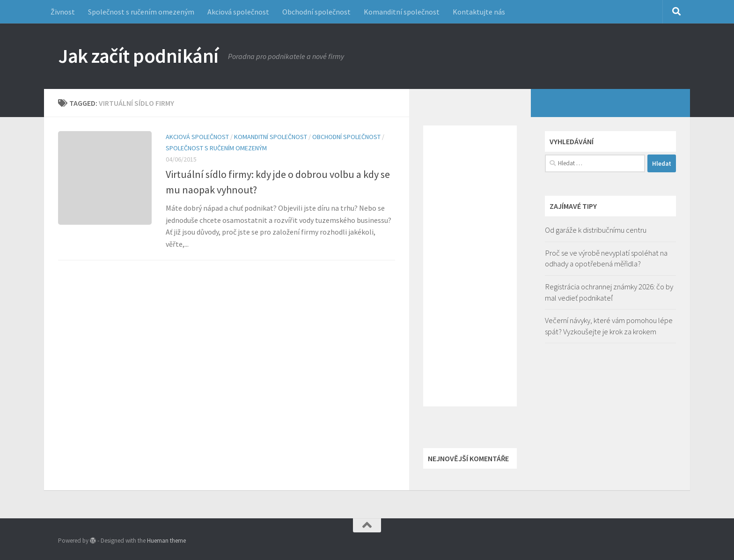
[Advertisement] (470, 266)
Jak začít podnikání (138, 56)
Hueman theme (166, 541)
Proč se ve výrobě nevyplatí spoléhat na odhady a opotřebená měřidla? (606, 258)
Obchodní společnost (316, 12)
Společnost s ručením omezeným (141, 12)
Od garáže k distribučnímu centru (596, 230)
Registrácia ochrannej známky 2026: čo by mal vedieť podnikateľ (609, 292)
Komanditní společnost (402, 12)
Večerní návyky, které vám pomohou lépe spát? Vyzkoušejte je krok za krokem (609, 326)
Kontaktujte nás (479, 12)
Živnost (63, 12)
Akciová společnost (238, 12)
